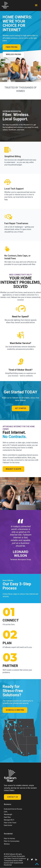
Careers (7, 863)
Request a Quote (13, 469)
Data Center (8, 825)
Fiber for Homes (9, 838)
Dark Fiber (7, 817)
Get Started (21, 408)
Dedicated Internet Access (13, 809)
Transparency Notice (11, 861)
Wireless (7, 844)
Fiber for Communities (12, 841)
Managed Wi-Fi (9, 820)
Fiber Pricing (12, 47)
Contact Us (12, 797)
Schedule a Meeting (15, 710)
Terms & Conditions (19, 858)
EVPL (6, 812)
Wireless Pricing (13, 54)
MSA (21, 861)
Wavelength (8, 814)
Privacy (14, 856)
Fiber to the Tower (10, 823)
